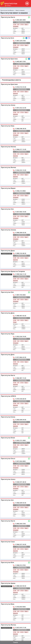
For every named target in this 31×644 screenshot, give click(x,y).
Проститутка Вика (8, 604)
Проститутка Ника (8, 126)
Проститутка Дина (8, 313)
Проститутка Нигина (8, 147)
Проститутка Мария (8, 188)
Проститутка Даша (8, 251)
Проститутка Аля (7, 500)
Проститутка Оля (7, 209)
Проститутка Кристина (9, 59)
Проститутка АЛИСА (8, 396)
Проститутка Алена (8, 105)
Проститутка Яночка (8, 167)
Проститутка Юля (7, 562)
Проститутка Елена (8, 417)
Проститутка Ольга (8, 459)
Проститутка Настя (8, 17)
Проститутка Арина (8, 583)
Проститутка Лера (8, 334)
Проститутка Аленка (8, 230)
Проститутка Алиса (8, 479)
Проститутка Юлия (8, 438)
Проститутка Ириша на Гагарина (13, 271)
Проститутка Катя (7, 38)
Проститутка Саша (8, 542)
